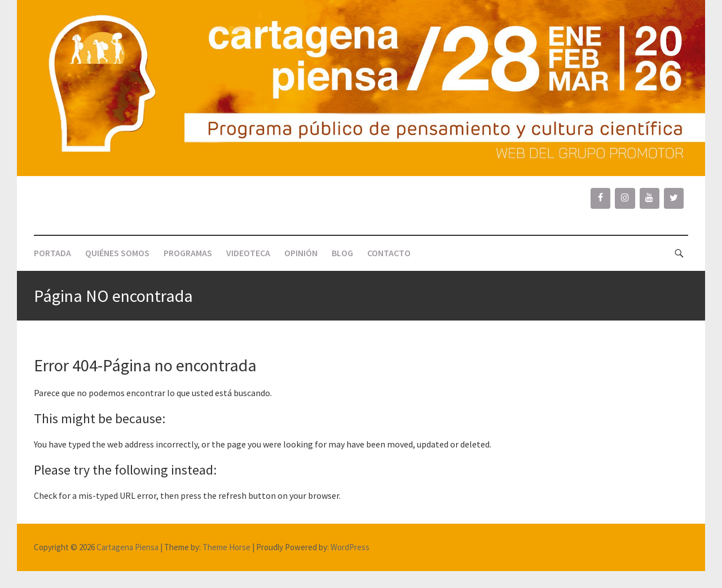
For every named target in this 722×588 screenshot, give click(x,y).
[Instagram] (625, 198)
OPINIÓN (301, 253)
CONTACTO (389, 253)
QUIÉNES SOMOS (117, 253)
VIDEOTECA (248, 253)
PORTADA (52, 253)
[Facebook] (600, 198)
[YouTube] (650, 198)
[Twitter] (674, 198)
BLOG (342, 253)
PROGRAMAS (188, 253)
